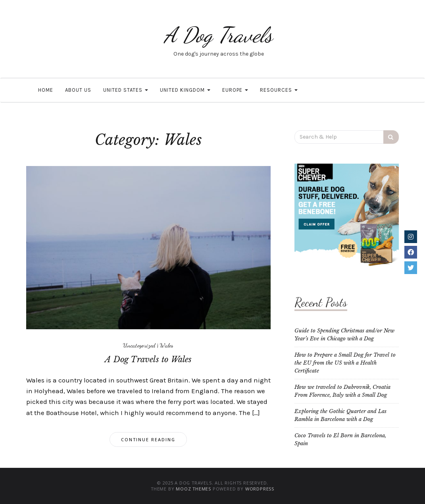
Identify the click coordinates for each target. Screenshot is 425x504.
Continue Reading (148, 439)
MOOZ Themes (193, 489)
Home (46, 90)
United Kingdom (185, 90)
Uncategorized (139, 345)
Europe (235, 90)
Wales (167, 345)
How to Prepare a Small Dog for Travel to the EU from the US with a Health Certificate (345, 363)
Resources (279, 90)
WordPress (260, 489)
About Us (78, 90)
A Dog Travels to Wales (148, 359)
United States (126, 90)
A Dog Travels (219, 35)
